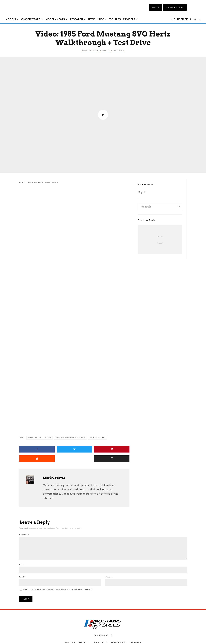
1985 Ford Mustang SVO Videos (71, 438)
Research (76, 19)
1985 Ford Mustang (90, 50)
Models (11, 19)
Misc (101, 19)
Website (109, 580)
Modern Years (55, 19)
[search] (179, 207)
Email (22, 580)
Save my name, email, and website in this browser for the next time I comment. (58, 593)
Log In (156, 7)
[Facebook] (190, 19)
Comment (24, 535)
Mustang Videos (117, 50)
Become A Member (175, 7)
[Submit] (37, 459)
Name (23, 568)
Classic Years (31, 19)
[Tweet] (74, 449)
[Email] (112, 459)
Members (129, 19)
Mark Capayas (54, 478)
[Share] (37, 449)
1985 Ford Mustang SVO (40, 438)
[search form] (157, 207)
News (92, 19)
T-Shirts (115, 19)
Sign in (142, 192)
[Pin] (112, 449)
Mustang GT (104, 50)
